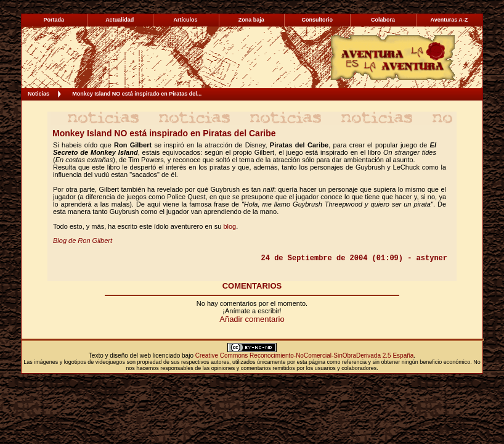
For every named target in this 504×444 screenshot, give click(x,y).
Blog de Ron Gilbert (83, 240)
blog (230, 226)
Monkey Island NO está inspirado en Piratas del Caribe (164, 133)
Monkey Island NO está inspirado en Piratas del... (137, 94)
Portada (54, 20)
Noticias (39, 94)
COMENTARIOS (252, 286)
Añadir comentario (252, 319)
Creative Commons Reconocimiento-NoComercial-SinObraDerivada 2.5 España (305, 356)
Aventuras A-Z (449, 20)
